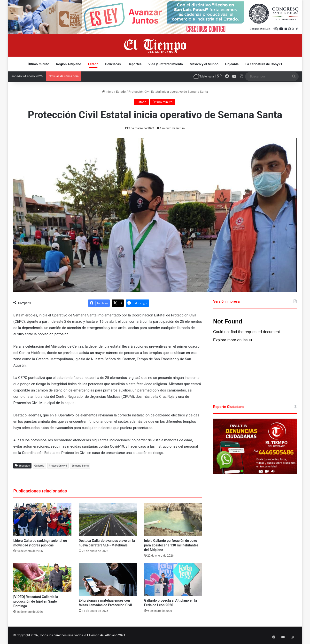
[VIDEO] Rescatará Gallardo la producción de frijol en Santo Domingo (36, 601)
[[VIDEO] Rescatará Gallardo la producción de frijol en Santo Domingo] (42, 578)
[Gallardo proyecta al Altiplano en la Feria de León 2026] (173, 579)
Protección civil (58, 466)
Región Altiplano (69, 64)
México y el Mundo (204, 64)
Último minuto (39, 64)
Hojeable (232, 64)
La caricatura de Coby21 (264, 64)
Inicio (108, 92)
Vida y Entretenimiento (166, 64)
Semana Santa (80, 466)
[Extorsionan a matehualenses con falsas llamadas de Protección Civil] (108, 579)
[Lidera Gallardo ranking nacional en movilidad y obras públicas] (42, 519)
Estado (93, 64)
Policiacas (113, 64)
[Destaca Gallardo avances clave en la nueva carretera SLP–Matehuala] (108, 519)
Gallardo (39, 466)
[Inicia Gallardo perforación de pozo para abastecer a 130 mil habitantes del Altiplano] (173, 519)
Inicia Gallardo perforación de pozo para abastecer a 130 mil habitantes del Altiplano (171, 545)
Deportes (135, 64)
